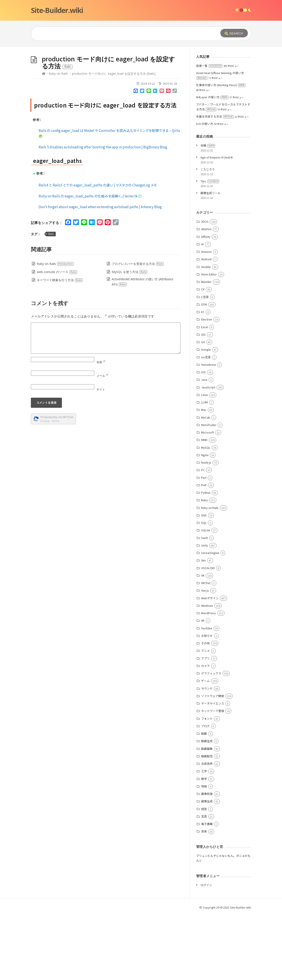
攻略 (208, 211)
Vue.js (205, 656)
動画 (204, 799)
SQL (204, 589)
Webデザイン (210, 664)
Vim (203, 626)
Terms (56, 487)
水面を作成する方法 (215, 182)
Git (203, 408)
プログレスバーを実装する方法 (138, 330)
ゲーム (205, 747)
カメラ (205, 732)
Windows (207, 671)
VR (203, 641)
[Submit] (234, 33)
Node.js (206, 528)
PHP (204, 551)
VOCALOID (208, 634)
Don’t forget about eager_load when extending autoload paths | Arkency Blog (100, 273)
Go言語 (206, 423)
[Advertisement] (141, 80)
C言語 (205, 363)
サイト (101, 455)
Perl (204, 544)
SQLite (206, 596)
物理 (204, 852)
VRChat (206, 649)
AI (202, 310)
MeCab (206, 483)
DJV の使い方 (205, 190)
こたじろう (208, 235)
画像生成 (207, 867)
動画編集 (207, 815)
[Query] (119, 34)
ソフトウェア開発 (213, 762)
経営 (204, 875)
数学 (204, 845)
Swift (205, 604)
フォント (207, 784)
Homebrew (209, 431)
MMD (204, 506)
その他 (205, 709)
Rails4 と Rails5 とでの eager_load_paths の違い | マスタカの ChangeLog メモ (98, 251)
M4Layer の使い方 (212, 163)
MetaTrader (209, 491)
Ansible (206, 333)
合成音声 (207, 830)
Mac (204, 476)
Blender (206, 348)
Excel (205, 393)
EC (203, 378)
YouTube (207, 694)
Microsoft (208, 498)
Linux (204, 461)
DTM (204, 370)
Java (204, 445)
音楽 (204, 897)
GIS (203, 400)
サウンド (207, 754)
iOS (203, 438)
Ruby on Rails (58, 139)
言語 (204, 882)
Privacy (45, 487)
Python (206, 558)
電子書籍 (207, 890)
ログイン (206, 951)
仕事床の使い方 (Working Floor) (221, 151)
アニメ (205, 717)
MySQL (206, 513)
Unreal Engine (210, 619)
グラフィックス (211, 739)
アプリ (205, 724)
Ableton (206, 295)
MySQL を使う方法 (130, 338)
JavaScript (208, 453)
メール (102, 442)
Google (206, 415)
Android (206, 325)
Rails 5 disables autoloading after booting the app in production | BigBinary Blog (103, 213)
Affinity (206, 303)
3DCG (205, 287)
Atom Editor (209, 340)
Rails (51, 300)
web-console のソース (57, 338)
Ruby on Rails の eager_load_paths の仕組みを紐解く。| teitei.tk (90, 262)
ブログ (205, 792)
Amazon (206, 318)
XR (203, 686)
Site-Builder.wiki (57, 10)
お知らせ (207, 702)
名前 (101, 428)
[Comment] (106, 404)
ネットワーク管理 (213, 777)
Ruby (204, 566)
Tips (210, 247)
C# (203, 355)
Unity (205, 611)
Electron (207, 385)
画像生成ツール (211, 259)
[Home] (44, 139)
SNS (204, 581)
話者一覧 (209, 132)
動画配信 (207, 822)
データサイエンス (213, 769)
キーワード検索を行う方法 (60, 346)
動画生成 (207, 807)
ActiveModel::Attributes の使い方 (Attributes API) (143, 348)
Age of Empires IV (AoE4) (217, 223)
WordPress (209, 679)
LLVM (204, 468)
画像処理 (207, 860)
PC (203, 536)
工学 (204, 837)
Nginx (205, 521)
